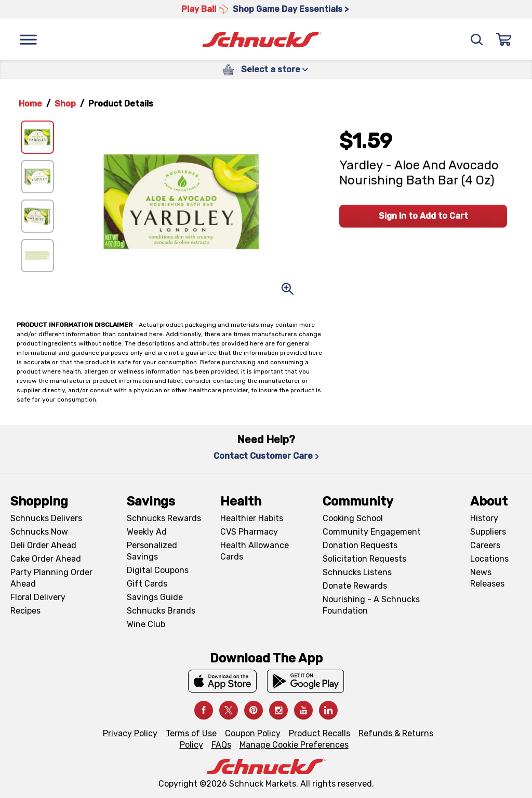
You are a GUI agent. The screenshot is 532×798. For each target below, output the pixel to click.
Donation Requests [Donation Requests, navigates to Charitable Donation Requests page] (360, 545)
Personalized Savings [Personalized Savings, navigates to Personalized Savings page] (152, 551)
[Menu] (28, 39)
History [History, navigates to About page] (484, 518)
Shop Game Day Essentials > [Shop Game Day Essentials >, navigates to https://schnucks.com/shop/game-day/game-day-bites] (291, 9)
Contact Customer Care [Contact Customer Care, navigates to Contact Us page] (266, 456)
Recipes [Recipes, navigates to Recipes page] (25, 611)
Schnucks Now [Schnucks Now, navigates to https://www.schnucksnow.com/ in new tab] (39, 532)
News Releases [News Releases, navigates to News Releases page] (487, 578)
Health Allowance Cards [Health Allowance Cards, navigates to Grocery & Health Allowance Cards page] (255, 551)
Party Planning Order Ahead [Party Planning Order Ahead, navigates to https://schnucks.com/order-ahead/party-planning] (51, 578)
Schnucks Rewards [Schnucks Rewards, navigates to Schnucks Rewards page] (164, 518)
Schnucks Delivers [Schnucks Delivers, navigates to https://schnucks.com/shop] (46, 518)
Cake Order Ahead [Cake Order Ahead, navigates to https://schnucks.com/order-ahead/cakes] (46, 559)
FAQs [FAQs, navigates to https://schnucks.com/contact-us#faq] (221, 745)
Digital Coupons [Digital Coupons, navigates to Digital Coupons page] (158, 570)
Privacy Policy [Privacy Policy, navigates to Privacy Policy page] (130, 733)
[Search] (477, 39)
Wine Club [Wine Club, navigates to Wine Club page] (146, 624)
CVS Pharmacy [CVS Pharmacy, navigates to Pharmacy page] (249, 532)
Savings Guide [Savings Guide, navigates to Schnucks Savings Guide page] (155, 597)
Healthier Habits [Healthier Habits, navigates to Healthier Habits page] (252, 518)
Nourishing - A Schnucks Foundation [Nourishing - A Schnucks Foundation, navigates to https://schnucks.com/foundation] (371, 605)
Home (30, 104)
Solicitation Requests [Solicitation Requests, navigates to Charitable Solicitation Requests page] (364, 559)
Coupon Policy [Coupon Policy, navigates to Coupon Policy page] (253, 733)
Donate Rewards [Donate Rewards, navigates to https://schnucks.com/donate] (355, 586)
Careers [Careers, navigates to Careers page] (485, 545)
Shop (65, 104)
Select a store (275, 69)
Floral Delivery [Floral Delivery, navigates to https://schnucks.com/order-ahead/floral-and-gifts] (38, 597)
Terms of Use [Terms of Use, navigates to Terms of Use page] (191, 733)
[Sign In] (504, 39)
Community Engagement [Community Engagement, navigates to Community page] (372, 532)
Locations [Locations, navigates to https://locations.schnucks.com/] (489, 559)
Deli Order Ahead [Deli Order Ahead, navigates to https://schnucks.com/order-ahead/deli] (43, 545)
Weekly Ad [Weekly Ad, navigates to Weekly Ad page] (147, 532)
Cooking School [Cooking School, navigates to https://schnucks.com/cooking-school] (353, 518)
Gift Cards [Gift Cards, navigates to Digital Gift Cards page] (147, 584)
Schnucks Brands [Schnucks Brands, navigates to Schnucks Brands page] (161, 611)
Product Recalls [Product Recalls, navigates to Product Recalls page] (320, 733)
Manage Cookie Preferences (294, 745)
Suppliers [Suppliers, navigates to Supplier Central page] (488, 532)
